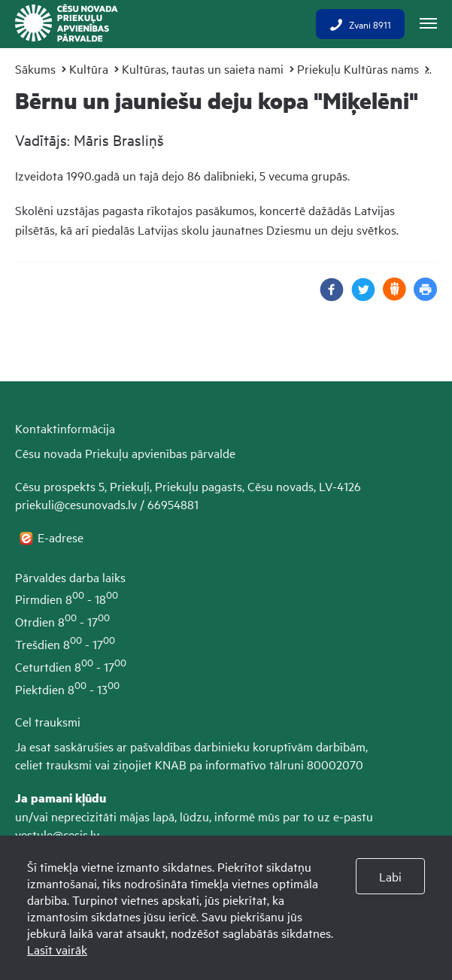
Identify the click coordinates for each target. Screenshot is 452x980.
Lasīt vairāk (57, 949)
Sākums (35, 68)
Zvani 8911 (360, 24)
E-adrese (62, 537)
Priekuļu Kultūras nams (358, 68)
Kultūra (89, 68)
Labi (390, 876)
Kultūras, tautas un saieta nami (203, 68)
